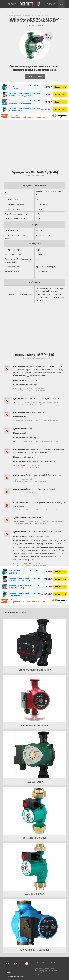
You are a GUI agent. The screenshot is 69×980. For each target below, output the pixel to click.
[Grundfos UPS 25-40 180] (34, 699)
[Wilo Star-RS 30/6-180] (34, 811)
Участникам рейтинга (15, 976)
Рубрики (51, 4)
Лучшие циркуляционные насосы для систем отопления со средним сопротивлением (34, 68)
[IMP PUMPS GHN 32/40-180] (34, 923)
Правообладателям (51, 974)
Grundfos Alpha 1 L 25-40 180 (35, 670)
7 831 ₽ (47, 94)
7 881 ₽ (47, 102)
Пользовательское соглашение (46, 968)
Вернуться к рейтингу (35, 76)
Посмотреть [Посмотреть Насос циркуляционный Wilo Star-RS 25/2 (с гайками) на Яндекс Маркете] (60, 109)
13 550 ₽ (46, 109)
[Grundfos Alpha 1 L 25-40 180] (34, 643)
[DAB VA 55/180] (34, 755)
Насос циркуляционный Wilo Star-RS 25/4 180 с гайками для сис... (24, 94)
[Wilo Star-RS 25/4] (34, 867)
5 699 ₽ (47, 87)
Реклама (9, 972)
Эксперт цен (31, 4)
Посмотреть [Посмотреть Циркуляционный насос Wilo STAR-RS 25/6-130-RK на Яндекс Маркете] (60, 87)
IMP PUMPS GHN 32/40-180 (34, 950)
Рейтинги (13, 4)
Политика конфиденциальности (46, 970)
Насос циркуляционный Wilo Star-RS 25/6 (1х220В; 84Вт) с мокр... (24, 102)
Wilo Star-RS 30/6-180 (35, 838)
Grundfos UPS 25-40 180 (34, 726)
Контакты (54, 965)
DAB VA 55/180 (35, 782)
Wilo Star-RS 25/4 (35, 894)
